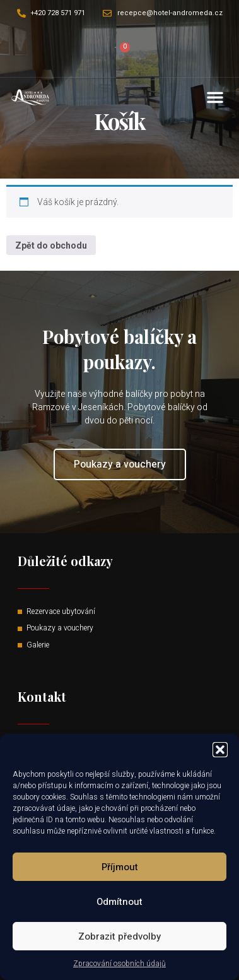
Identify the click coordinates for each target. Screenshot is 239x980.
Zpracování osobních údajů (119, 964)
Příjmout (120, 867)
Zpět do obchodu (51, 245)
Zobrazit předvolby (119, 936)
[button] (220, 750)
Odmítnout (119, 902)
